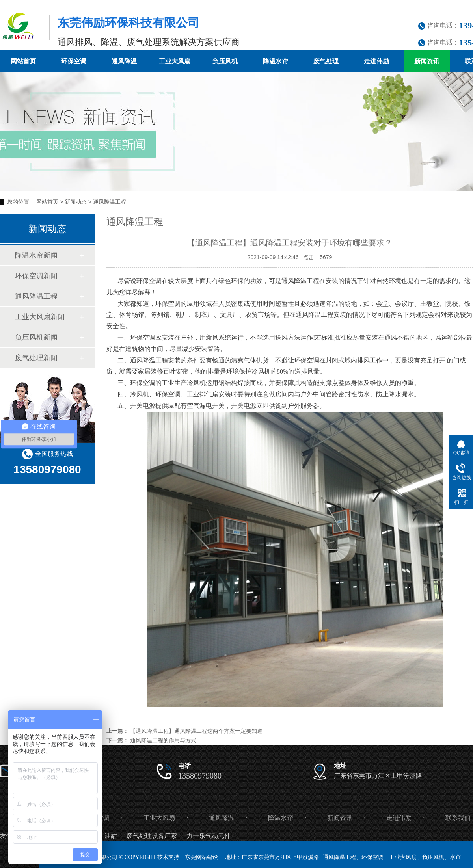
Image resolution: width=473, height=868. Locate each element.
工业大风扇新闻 (40, 317)
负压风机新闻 (36, 337)
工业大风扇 (175, 61)
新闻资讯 (427, 61)
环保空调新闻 (36, 276)
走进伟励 (376, 61)
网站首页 (23, 61)
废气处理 (326, 61)
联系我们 (458, 818)
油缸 (111, 836)
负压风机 (225, 61)
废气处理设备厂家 (152, 836)
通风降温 (124, 61)
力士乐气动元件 (209, 836)
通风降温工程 (110, 202)
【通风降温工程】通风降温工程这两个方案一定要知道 (196, 731)
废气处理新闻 (36, 358)
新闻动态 (76, 202)
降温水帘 (276, 61)
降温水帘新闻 (36, 255)
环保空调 (74, 61)
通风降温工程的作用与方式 (163, 740)
